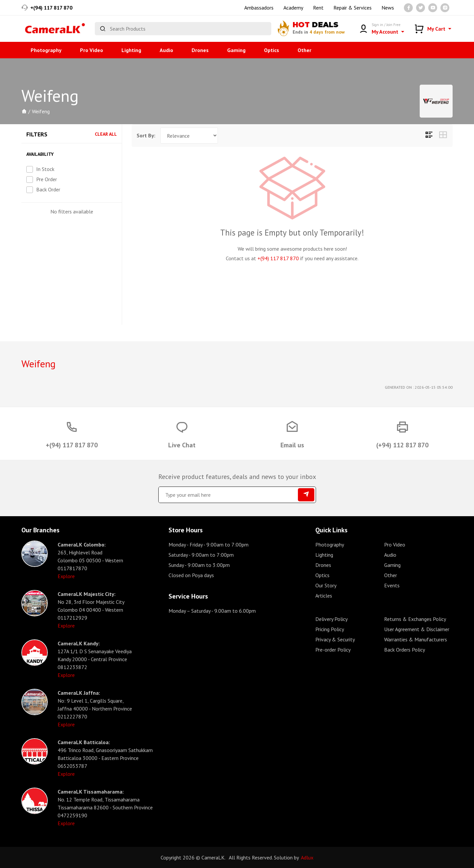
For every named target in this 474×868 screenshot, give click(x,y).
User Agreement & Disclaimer (417, 629)
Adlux (307, 857)
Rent (318, 8)
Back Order (48, 189)
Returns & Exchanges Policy (415, 619)
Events (392, 585)
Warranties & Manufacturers (416, 639)
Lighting (131, 50)
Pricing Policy (330, 629)
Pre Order (47, 179)
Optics (272, 50)
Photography (46, 50)
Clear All (106, 134)
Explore (66, 576)
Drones (200, 50)
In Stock (45, 169)
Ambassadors (259, 8)
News (388, 8)
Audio (166, 50)
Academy (293, 8)
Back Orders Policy (405, 650)
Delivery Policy (331, 619)
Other (304, 50)
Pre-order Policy (333, 650)
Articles (324, 596)
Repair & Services (353, 8)
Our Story (326, 585)
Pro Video (92, 50)
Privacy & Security (335, 639)
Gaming (236, 50)
